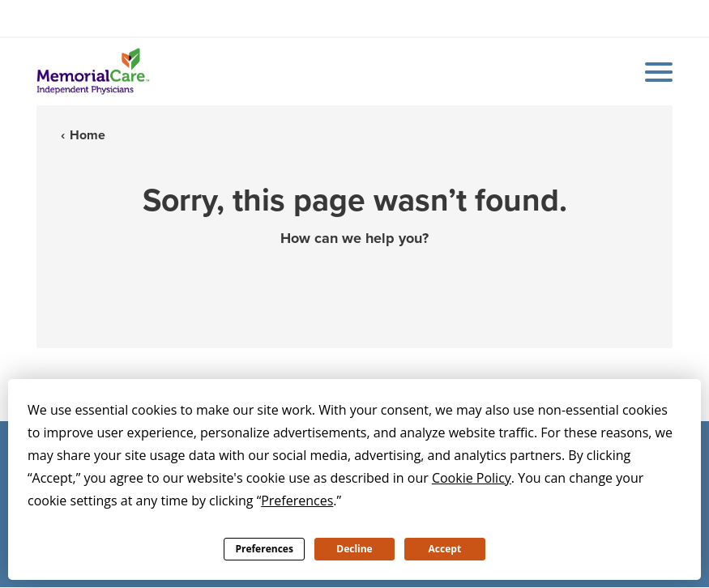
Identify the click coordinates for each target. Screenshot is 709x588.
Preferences (264, 549)
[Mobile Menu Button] (655, 72)
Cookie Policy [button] (472, 478)
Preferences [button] (297, 501)
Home (88, 135)
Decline (354, 549)
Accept (445, 549)
